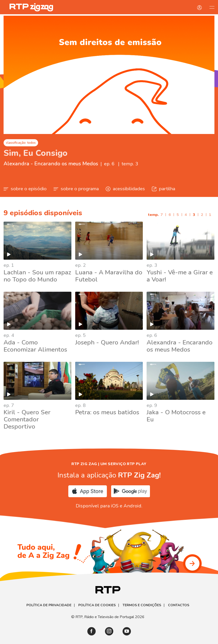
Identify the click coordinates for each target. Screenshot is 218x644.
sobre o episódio (25, 189)
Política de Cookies (97, 605)
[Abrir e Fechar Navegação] (212, 7)
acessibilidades (125, 189)
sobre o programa (76, 189)
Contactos (179, 605)
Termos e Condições (142, 605)
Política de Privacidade (49, 605)
